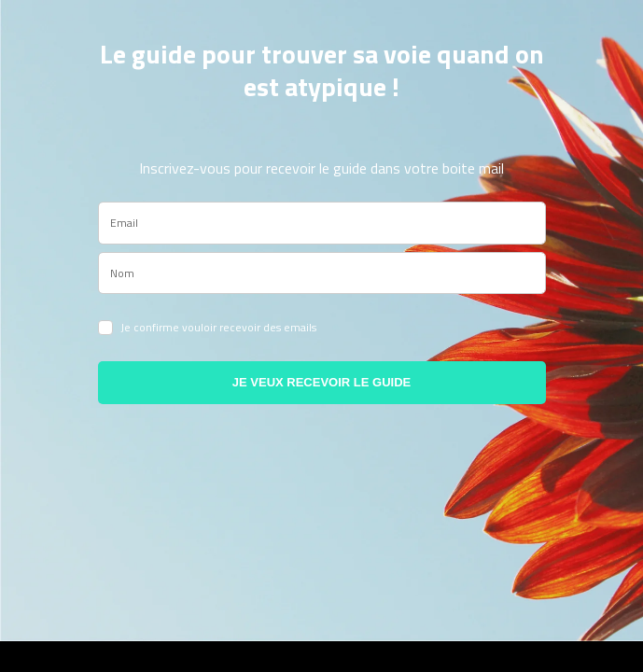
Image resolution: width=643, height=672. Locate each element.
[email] (322, 223)
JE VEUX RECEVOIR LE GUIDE (321, 382)
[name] (322, 273)
